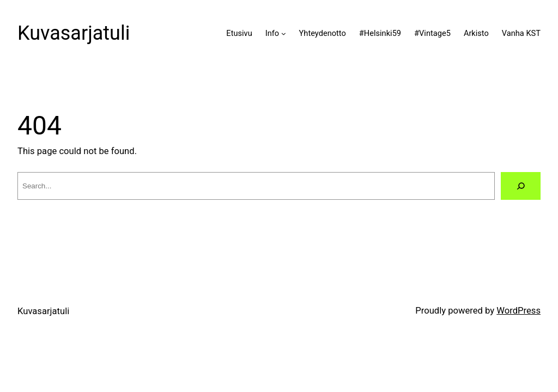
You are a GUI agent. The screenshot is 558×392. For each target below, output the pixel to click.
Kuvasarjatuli (74, 33)
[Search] (521, 186)
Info (272, 33)
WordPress (518, 311)
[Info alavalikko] (284, 33)
